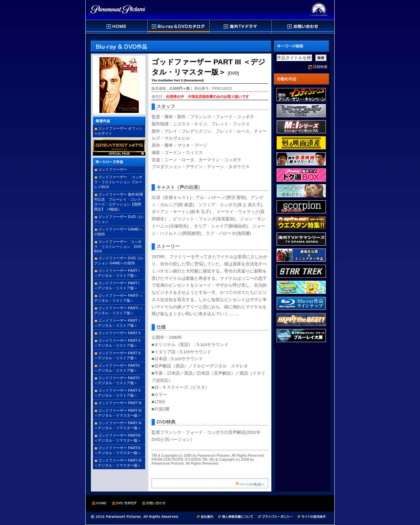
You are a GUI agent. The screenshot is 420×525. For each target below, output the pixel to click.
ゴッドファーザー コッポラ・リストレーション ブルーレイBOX (118, 182)
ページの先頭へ (252, 484)
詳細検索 (320, 67)
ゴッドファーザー (113, 169)
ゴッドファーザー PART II (119, 333)
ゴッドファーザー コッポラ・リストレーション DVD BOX (120, 246)
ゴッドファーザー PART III (120, 403)
